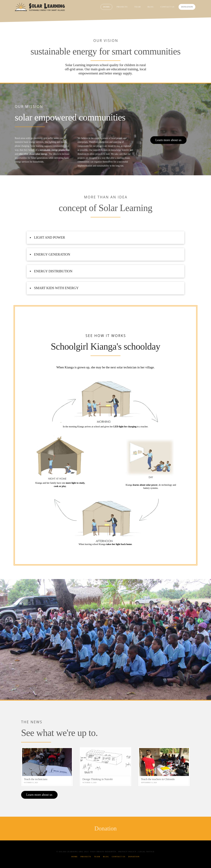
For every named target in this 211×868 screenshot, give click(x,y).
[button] (106, 238)
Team (97, 857)
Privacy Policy (127, 852)
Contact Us (119, 857)
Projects (86, 857)
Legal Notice (147, 852)
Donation (134, 857)
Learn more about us (168, 140)
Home (74, 857)
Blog (106, 857)
